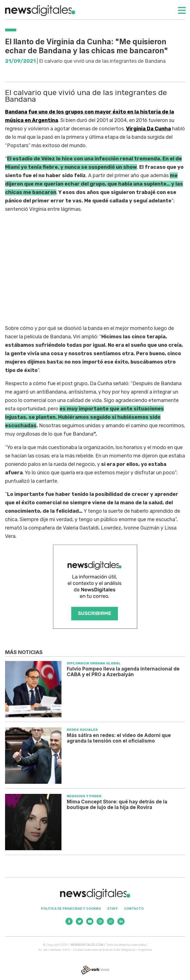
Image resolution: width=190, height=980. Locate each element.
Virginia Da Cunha (148, 129)
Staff (113, 909)
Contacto (134, 909)
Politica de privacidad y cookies (71, 909)
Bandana (16, 112)
